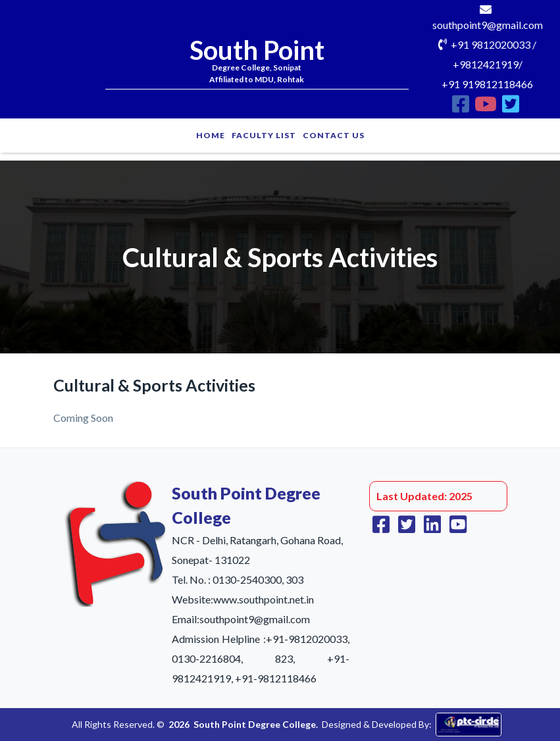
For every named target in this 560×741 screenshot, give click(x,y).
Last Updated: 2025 (424, 496)
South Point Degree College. (256, 724)
